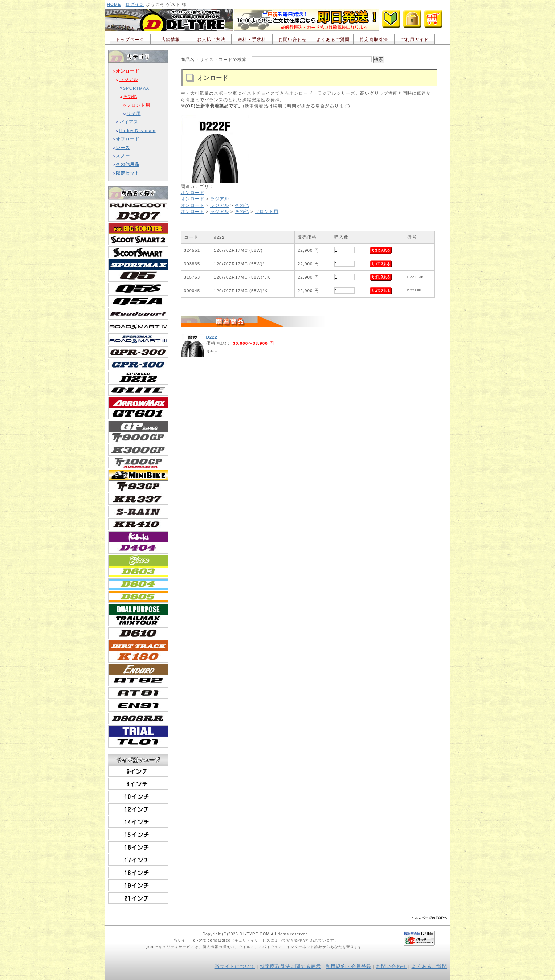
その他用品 (128, 164)
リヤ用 (134, 113)
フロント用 (138, 105)
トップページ (130, 39)
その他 (130, 96)
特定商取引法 (374, 39)
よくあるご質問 (333, 39)
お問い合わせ (293, 39)
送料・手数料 (252, 39)
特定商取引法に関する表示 (290, 967)
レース (123, 147)
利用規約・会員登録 (348, 967)
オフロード (128, 139)
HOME (114, 4)
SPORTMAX (136, 88)
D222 (212, 337)
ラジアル (129, 79)
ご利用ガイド (415, 39)
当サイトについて (235, 967)
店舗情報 (171, 39)
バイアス (129, 122)
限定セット (128, 173)
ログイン (135, 4)
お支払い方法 (211, 39)
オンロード (128, 71)
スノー (123, 156)
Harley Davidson (138, 130)
